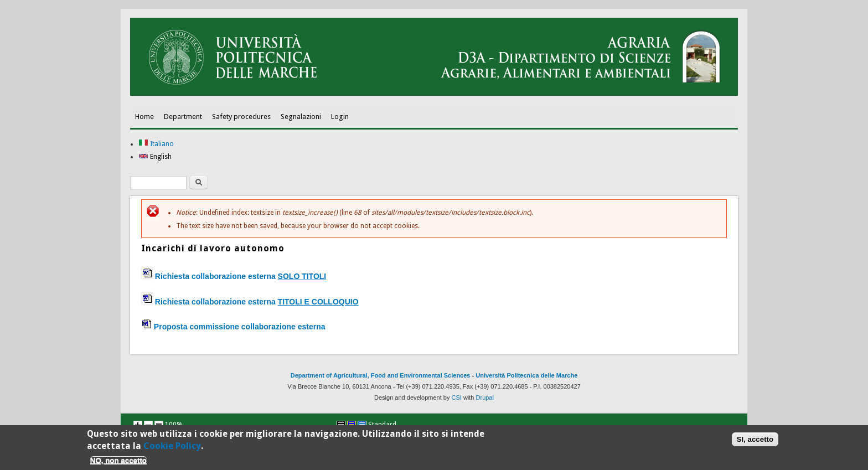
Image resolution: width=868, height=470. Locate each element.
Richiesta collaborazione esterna (250, 302)
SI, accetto (755, 441)
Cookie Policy (172, 448)
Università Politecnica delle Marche (526, 375)
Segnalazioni (301, 117)
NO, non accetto (118, 463)
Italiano (156, 144)
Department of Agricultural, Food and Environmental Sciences (381, 375)
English (155, 157)
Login (340, 117)
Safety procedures (241, 117)
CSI (457, 397)
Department (183, 117)
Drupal (485, 397)
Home (144, 117)
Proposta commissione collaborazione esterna (240, 327)
